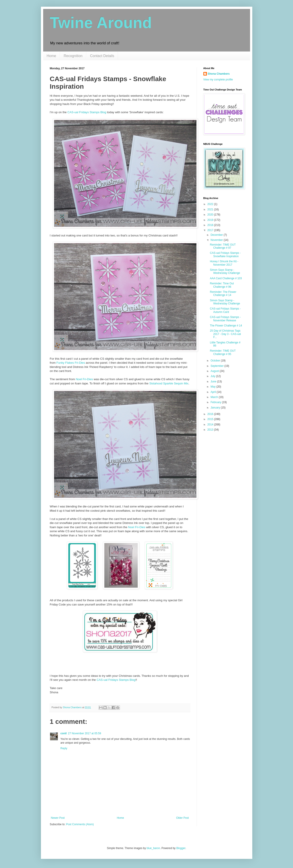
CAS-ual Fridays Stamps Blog (87, 112)
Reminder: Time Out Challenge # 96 (222, 285)
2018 (211, 225)
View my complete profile (218, 80)
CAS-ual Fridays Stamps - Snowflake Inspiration (225, 254)
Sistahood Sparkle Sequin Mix (169, 383)
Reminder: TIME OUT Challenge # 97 (223, 246)
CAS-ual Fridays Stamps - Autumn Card (225, 310)
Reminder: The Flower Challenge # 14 (223, 293)
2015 (211, 419)
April (213, 392)
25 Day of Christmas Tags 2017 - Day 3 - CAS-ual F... (225, 334)
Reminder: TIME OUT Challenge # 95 (223, 352)
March (215, 397)
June (214, 382)
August (215, 371)
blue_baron (153, 848)
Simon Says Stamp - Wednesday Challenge (225, 271)
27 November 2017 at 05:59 (85, 733)
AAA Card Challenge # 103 (226, 278)
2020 (211, 215)
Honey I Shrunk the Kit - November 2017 (224, 263)
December (217, 235)
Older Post (183, 818)
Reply (64, 748)
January (216, 408)
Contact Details (102, 56)
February (216, 402)
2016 (211, 414)
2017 (211, 230)
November (217, 240)
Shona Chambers (219, 74)
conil (64, 733)
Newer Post (58, 818)
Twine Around (101, 23)
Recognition (73, 56)
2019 (211, 220)
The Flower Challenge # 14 (226, 326)
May (213, 387)
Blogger (181, 848)
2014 (211, 425)
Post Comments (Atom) (80, 824)
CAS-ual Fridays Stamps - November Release (225, 319)
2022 (211, 204)
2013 (211, 430)
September (217, 366)
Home (52, 56)
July (213, 376)
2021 (211, 209)
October (216, 361)
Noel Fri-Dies (84, 379)
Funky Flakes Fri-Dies (71, 363)
